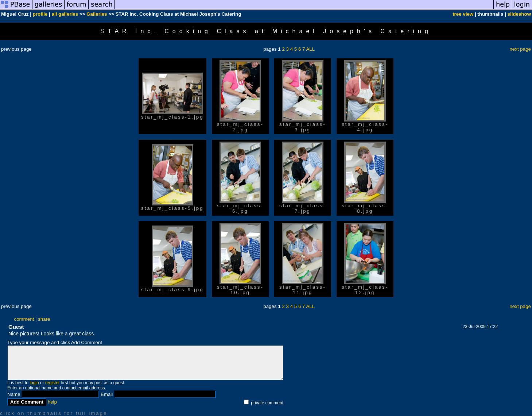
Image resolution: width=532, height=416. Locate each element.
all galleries (65, 14)
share (44, 319)
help (52, 402)
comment (24, 319)
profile (40, 14)
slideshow (519, 14)
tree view (463, 14)
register (53, 383)
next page (520, 49)
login (34, 383)
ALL (310, 49)
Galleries (97, 14)
